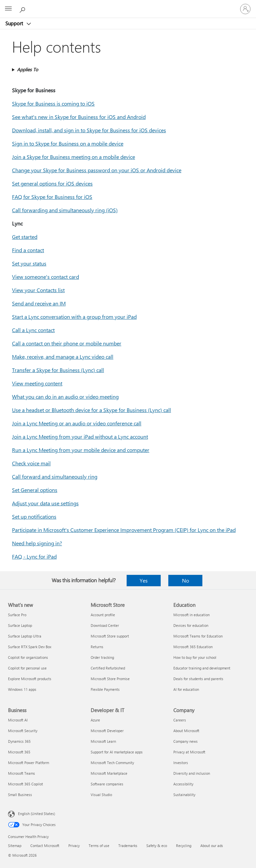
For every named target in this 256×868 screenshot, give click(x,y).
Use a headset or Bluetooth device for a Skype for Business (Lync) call (91, 410)
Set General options (35, 490)
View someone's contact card (45, 277)
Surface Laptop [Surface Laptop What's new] (20, 625)
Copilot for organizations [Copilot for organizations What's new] (28, 657)
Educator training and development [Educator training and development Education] (202, 668)
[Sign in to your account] (245, 9)
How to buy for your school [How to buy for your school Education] (195, 657)
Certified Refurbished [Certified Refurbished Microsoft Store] (108, 668)
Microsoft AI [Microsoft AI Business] (18, 720)
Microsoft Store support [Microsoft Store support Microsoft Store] (110, 636)
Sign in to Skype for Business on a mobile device (68, 143)
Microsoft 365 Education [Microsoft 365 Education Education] (193, 647)
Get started (25, 237)
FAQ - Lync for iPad (34, 556)
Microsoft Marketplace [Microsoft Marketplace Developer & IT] (109, 773)
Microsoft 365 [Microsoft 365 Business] (19, 752)
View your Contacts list (38, 290)
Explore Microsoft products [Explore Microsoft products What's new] (30, 679)
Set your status (29, 263)
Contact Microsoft (45, 846)
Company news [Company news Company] (185, 741)
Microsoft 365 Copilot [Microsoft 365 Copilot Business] (25, 784)
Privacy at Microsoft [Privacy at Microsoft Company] (189, 752)
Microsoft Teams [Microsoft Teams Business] (21, 773)
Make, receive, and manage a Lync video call (63, 357)
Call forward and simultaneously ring (55, 476)
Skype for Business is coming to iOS (53, 103)
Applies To (27, 69)
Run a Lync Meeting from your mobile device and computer (81, 450)
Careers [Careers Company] (180, 720)
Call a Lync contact (33, 330)
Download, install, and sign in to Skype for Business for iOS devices (89, 130)
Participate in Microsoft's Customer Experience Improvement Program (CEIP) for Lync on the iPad (124, 530)
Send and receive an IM (39, 303)
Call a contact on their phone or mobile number (67, 343)
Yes (144, 580)
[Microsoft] (128, 5)
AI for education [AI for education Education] (186, 689)
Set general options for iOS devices (52, 183)
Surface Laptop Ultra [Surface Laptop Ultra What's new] (25, 636)
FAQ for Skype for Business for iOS (52, 197)
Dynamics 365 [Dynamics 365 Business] (19, 741)
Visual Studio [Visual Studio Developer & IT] (101, 795)
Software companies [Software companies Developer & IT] (107, 784)
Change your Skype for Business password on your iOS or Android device (97, 170)
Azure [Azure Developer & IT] (95, 720)
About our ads (212, 846)
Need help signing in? (37, 543)
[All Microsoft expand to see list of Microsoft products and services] (8, 9)
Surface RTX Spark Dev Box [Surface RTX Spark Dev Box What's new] (30, 647)
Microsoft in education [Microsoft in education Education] (191, 615)
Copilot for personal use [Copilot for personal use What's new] (27, 668)
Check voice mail (31, 463)
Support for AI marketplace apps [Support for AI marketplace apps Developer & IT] (117, 752)
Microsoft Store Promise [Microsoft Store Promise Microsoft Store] (110, 679)
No (185, 580)
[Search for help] (23, 9)
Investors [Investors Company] (181, 763)
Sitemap (15, 846)
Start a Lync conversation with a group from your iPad (74, 317)
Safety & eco (157, 846)
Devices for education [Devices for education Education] (191, 625)
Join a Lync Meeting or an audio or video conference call (77, 423)
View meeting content (37, 383)
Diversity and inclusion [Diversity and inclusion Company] (192, 773)
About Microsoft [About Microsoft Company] (186, 731)
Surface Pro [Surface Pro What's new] (17, 615)
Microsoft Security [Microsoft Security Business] (23, 731)
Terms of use (99, 846)
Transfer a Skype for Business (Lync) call (58, 370)
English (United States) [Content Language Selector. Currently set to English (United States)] (36, 814)
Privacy (74, 846)
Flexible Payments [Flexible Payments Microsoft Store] (105, 689)
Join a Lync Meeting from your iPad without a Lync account (80, 436)
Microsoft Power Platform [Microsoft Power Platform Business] (28, 763)
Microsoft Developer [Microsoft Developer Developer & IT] (107, 731)
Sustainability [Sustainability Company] (184, 795)
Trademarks (128, 846)
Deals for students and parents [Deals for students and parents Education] (198, 679)
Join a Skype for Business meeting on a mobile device (73, 157)
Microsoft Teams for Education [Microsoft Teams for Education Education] (198, 636)
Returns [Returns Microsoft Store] (97, 647)
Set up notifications (34, 516)
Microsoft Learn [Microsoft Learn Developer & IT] (103, 741)
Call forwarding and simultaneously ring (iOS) (65, 210)
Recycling (184, 846)
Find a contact (28, 250)
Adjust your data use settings (45, 503)
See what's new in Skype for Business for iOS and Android (79, 117)
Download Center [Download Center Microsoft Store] (105, 625)
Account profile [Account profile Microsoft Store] (103, 615)
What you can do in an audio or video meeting (65, 397)
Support (15, 23)
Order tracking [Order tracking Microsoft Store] (102, 657)
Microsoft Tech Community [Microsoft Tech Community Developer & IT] (112, 763)
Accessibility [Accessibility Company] (183, 784)
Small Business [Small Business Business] (20, 795)
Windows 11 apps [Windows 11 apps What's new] (22, 689)
